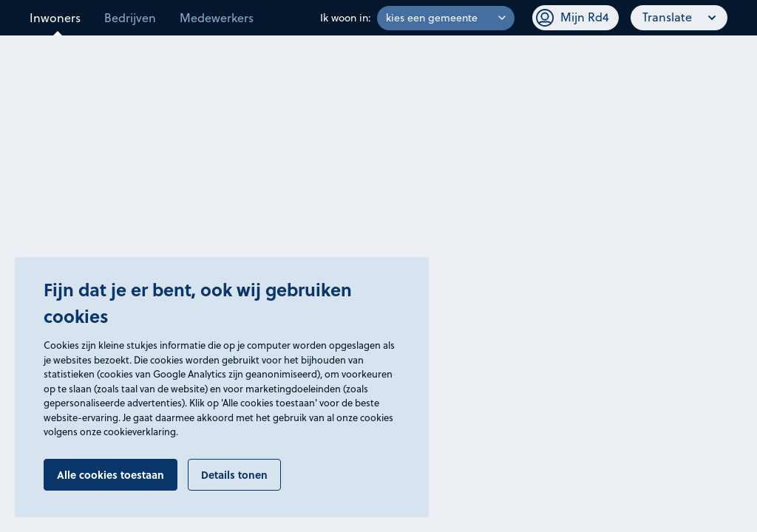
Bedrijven (130, 18)
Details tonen (234, 474)
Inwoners (55, 18)
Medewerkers (217, 18)
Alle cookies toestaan (111, 474)
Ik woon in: (346, 18)
